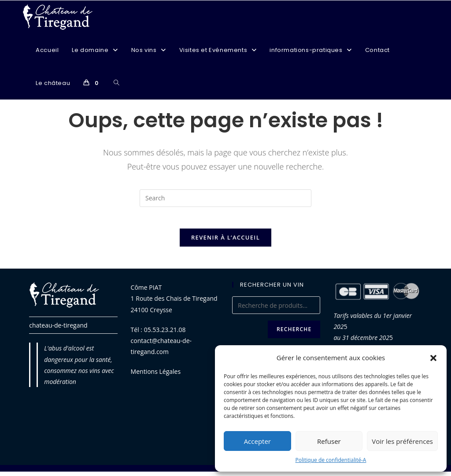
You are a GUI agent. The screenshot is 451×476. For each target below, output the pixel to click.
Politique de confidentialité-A (331, 460)
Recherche (294, 334)
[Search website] (116, 83)
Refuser (329, 441)
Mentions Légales (156, 376)
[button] (433, 358)
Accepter (257, 441)
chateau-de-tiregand (58, 330)
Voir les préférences (402, 441)
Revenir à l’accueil (225, 242)
